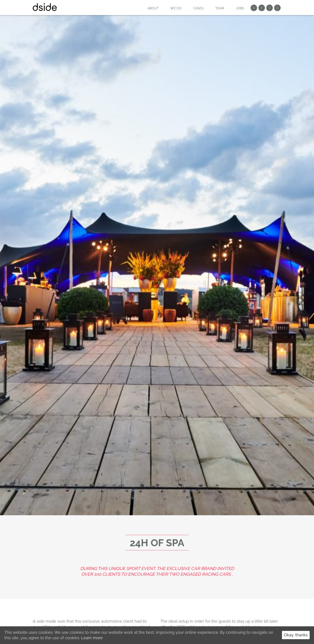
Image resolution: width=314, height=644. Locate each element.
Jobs (240, 8)
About (153, 8)
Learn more (92, 638)
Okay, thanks (296, 635)
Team (220, 8)
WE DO (176, 8)
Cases (198, 8)
